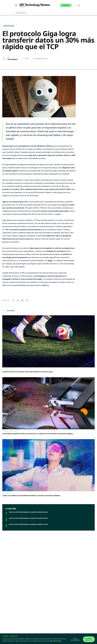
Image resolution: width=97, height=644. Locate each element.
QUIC (50, 260)
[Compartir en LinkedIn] (22, 300)
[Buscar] (79, 5)
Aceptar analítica (89, 639)
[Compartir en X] (18, 300)
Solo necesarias (75, 639)
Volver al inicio (20, 13)
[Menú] (16, 5)
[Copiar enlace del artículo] (27, 300)
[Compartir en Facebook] (13, 300)
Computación (9, 26)
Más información (55, 641)
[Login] (75, 5)
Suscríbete (66, 5)
